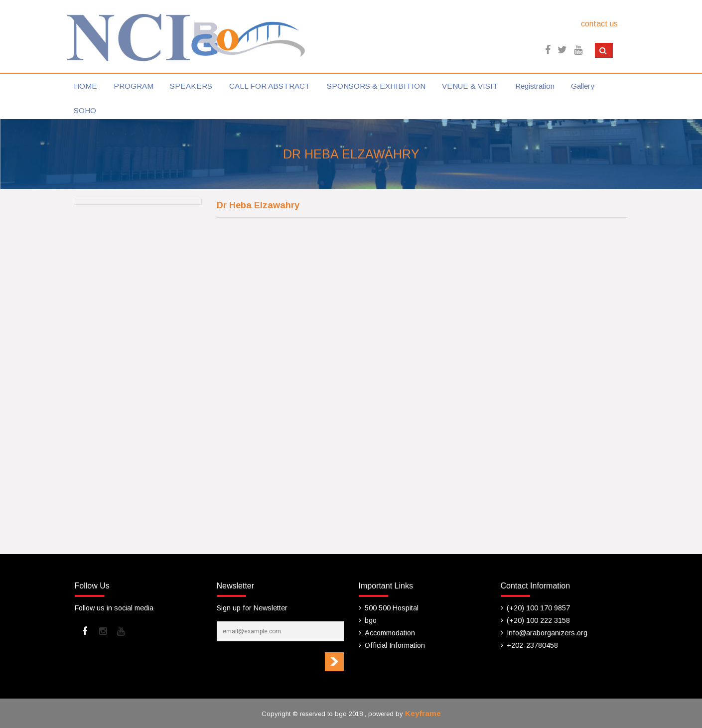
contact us (599, 24)
